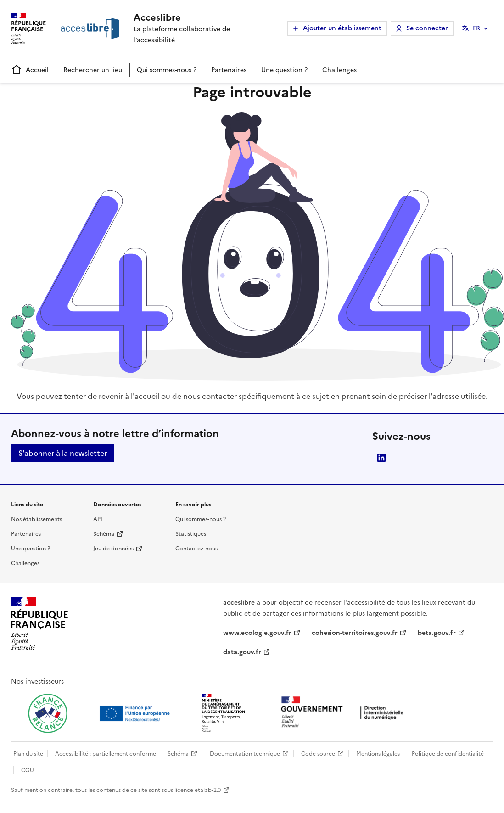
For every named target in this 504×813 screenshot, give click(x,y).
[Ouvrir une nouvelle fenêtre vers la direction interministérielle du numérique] (344, 713)
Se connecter (427, 28)
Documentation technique (245, 754)
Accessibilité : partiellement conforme (106, 754)
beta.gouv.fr (437, 633)
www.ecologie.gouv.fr (257, 633)
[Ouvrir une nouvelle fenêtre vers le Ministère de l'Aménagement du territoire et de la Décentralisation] (224, 713)
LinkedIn (381, 458)
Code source (318, 754)
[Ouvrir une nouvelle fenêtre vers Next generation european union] (136, 713)
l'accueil (145, 396)
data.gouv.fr (242, 652)
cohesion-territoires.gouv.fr (355, 633)
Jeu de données (113, 549)
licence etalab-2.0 (198, 790)
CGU (28, 770)
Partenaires (229, 70)
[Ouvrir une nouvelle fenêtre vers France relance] (48, 713)
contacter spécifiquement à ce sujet (266, 396)
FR (476, 28)
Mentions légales (378, 754)
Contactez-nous (196, 549)
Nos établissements (36, 519)
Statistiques (191, 534)
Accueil (30, 70)
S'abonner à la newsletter (63, 453)
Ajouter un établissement (342, 28)
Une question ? (284, 70)
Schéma (104, 534)
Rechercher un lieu (93, 70)
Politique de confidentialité (448, 754)
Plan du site (28, 754)
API (98, 519)
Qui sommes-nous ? (167, 70)
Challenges (339, 70)
